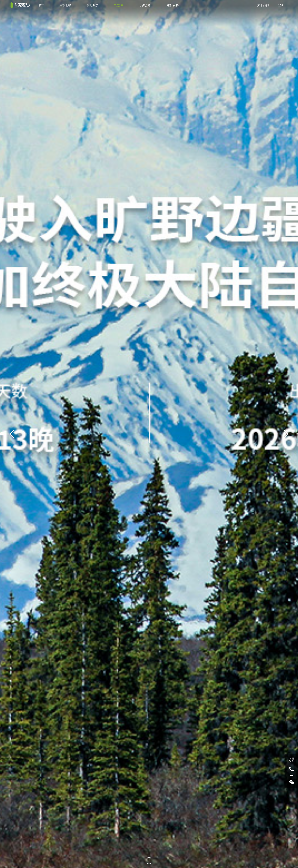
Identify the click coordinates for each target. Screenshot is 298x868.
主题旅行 (119, 5)
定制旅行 (146, 5)
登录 (281, 5)
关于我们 (263, 5)
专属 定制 (292, 760)
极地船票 (92, 5)
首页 (42, 5)
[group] (149, 434)
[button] (286, 434)
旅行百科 (173, 5)
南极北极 (65, 5)
